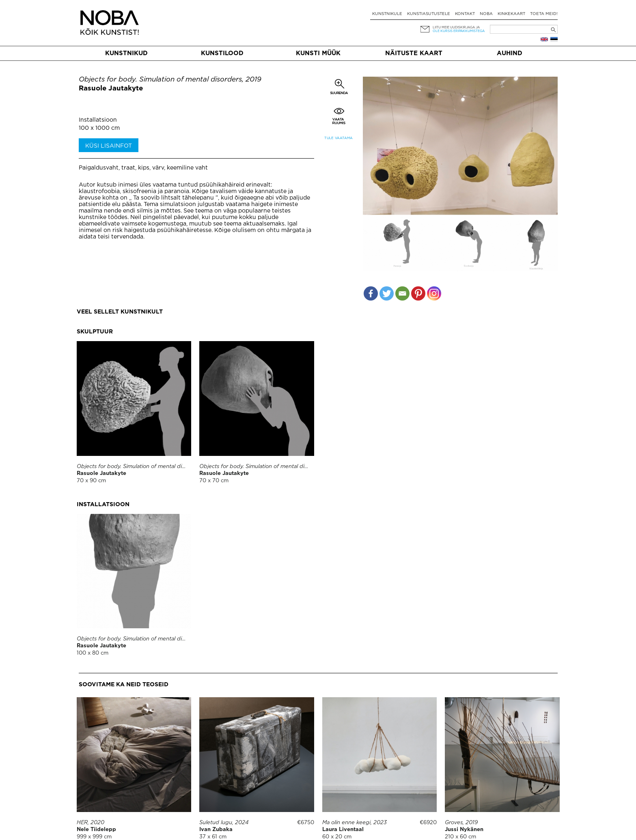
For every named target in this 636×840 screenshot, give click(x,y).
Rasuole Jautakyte (111, 89)
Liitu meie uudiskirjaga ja (456, 27)
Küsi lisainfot (109, 146)
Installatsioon (98, 120)
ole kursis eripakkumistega (459, 31)
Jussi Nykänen (464, 830)
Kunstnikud (126, 53)
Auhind (510, 53)
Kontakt (465, 14)
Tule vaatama (338, 138)
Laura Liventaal (343, 830)
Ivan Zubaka (216, 830)
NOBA (486, 14)
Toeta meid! (544, 14)
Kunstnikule (387, 14)
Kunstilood (222, 53)
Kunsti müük (318, 53)
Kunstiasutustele (429, 14)
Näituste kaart (414, 53)
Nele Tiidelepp (96, 830)
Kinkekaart (511, 14)
